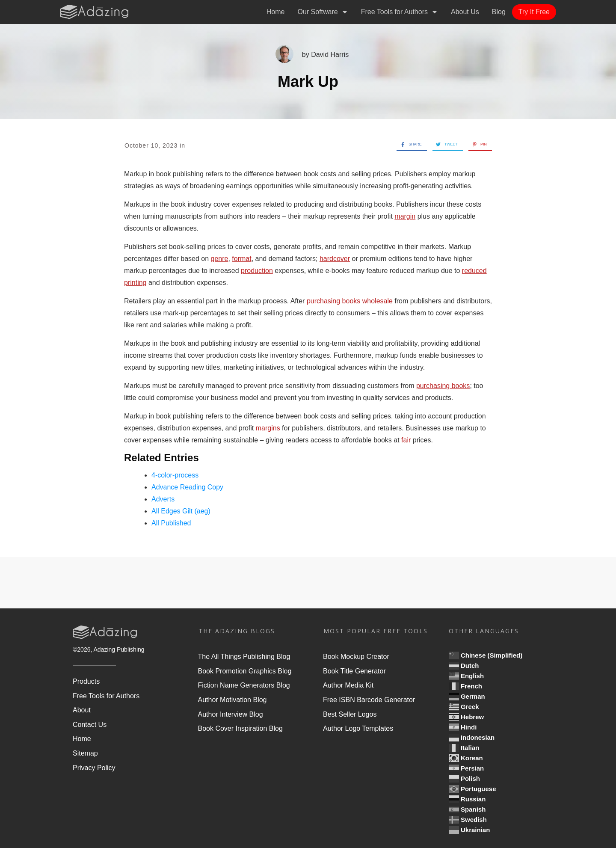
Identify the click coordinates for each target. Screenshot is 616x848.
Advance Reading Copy (187, 487)
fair (406, 440)
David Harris (330, 55)
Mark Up (308, 82)
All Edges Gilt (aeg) (181, 511)
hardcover (335, 259)
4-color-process (175, 475)
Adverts (163, 499)
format (241, 259)
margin (405, 216)
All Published (171, 523)
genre (220, 259)
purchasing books (443, 386)
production (257, 271)
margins (268, 428)
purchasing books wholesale (350, 301)
